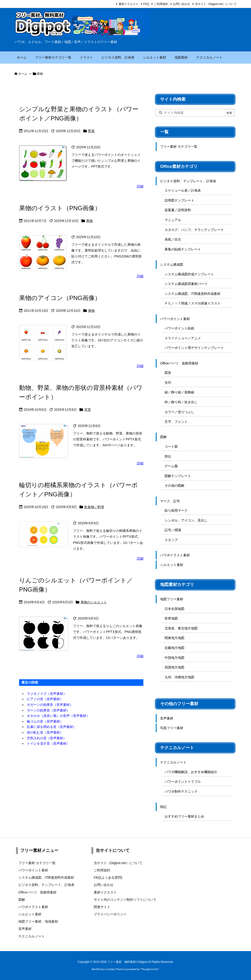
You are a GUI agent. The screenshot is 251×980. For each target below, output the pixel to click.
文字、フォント (176, 422)
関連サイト (102, 907)
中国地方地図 (174, 658)
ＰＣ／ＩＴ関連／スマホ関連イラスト (193, 303)
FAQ (146, 4)
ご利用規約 (161, 4)
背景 (88, 410)
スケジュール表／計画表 (183, 190)
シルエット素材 (172, 565)
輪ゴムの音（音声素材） (45, 721)
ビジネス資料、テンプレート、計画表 (188, 181)
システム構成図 (172, 265)
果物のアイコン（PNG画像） (60, 298)
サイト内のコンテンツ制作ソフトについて (125, 900)
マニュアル (173, 220)
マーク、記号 (170, 501)
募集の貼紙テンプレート (183, 249)
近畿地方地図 (174, 648)
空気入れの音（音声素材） (47, 738)
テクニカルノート (173, 762)
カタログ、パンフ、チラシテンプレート (194, 230)
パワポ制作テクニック (181, 791)
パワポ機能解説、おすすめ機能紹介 (191, 772)
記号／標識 (173, 530)
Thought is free (149, 969)
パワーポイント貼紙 (179, 328)
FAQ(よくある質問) (108, 877)
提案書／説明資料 (178, 210)
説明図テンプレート (179, 200)
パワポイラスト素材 (175, 555)
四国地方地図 (174, 667)
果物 (89, 221)
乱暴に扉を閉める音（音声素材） (52, 727)
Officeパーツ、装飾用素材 (179, 363)
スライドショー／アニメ (183, 338)
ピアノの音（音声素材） (45, 699)
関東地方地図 (174, 638)
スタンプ (171, 540)
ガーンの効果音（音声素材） (48, 710)
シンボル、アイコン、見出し (186, 520)
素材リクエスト (129, 4)
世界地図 (171, 618)
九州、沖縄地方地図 (179, 677)
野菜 (91, 131)
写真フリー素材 (172, 728)
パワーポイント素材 (175, 319)
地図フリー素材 (172, 599)
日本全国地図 (174, 609)
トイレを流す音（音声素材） (48, 743)
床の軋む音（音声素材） (45, 732)
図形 (168, 373)
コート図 (171, 447)
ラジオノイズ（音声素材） (47, 694)
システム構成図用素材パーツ (186, 284)
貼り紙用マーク (176, 510)
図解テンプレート (178, 476)
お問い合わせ (182, 4)
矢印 (168, 383)
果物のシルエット (94, 602)
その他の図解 (174, 486)
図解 (163, 437)
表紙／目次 (173, 239)
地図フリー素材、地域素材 (38, 921)
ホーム (23, 74)
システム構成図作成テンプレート (189, 274)
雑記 (163, 807)
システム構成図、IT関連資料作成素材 (192, 294)
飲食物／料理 (94, 507)
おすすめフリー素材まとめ (184, 816)
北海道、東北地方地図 (181, 628)
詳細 (140, 186)
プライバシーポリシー (110, 914)
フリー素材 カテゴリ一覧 (179, 146)
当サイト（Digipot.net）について (216, 4)
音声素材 (167, 718)
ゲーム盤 (171, 466)
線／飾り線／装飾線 (179, 392)
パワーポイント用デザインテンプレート (194, 348)
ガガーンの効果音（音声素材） (50, 705)
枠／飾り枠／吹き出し (181, 402)
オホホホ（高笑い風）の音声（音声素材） (58, 716)
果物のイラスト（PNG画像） (60, 208)
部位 (168, 456)
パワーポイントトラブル (183, 782)
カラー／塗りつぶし (179, 412)
